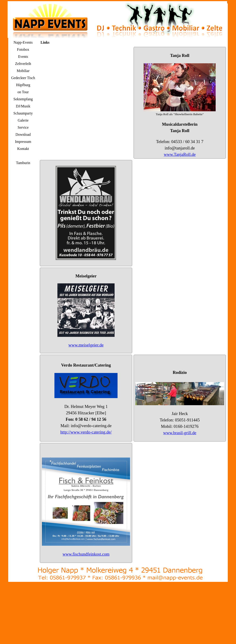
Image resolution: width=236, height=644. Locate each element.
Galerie (23, 120)
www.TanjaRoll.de (180, 154)
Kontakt (23, 149)
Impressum (23, 142)
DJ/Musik (23, 106)
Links (23, 156)
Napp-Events (23, 42)
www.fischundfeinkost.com (86, 554)
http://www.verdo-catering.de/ (86, 432)
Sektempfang (23, 99)
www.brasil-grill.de (180, 433)
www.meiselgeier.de (86, 345)
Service (23, 127)
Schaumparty (23, 113)
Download (23, 134)
